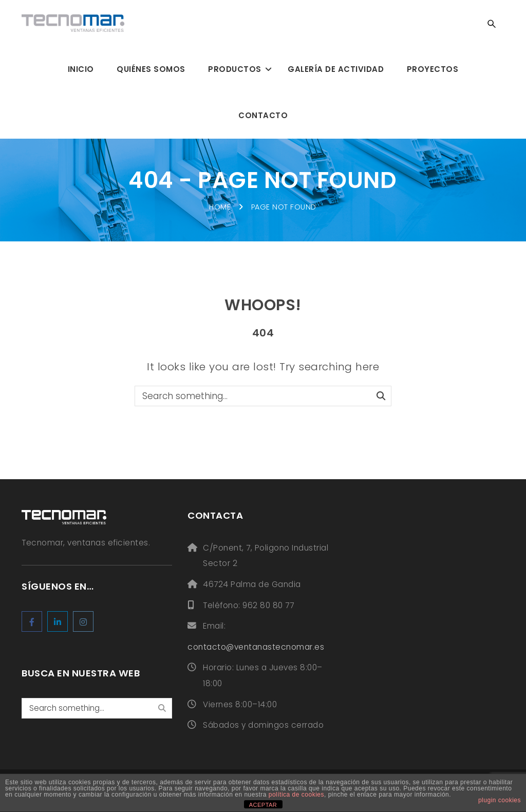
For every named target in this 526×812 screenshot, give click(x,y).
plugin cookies (500, 800)
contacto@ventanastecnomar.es (256, 647)
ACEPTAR (263, 805)
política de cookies (296, 795)
